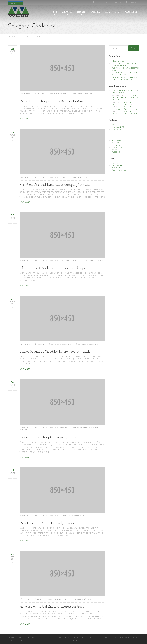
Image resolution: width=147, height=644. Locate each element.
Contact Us (131, 12)
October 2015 (118, 127)
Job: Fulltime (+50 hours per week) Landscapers (54, 268)
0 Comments (25, 177)
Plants (85, 177)
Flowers (75, 516)
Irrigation (88, 428)
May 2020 (116, 125)
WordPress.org (119, 170)
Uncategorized (119, 147)
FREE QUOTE (16, 3)
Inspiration (88, 94)
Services (81, 12)
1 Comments (25, 599)
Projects (99, 261)
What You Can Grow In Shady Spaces (47, 523)
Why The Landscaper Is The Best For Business (52, 101)
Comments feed (119, 168)
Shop (117, 12)
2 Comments (25, 94)
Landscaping (65, 261)
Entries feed (118, 165)
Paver (95, 428)
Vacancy (75, 261)
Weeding (63, 428)
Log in (115, 163)
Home (54, 12)
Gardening (54, 94)
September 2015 (119, 129)
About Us (67, 12)
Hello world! (118, 61)
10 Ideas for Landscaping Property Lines (48, 437)
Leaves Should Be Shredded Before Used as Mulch (55, 352)
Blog (107, 12)
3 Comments (25, 428)
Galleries (95, 12)
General (63, 94)
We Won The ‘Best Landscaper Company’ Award (55, 185)
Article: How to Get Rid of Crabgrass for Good (52, 607)
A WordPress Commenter (123, 91)
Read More (25, 119)
